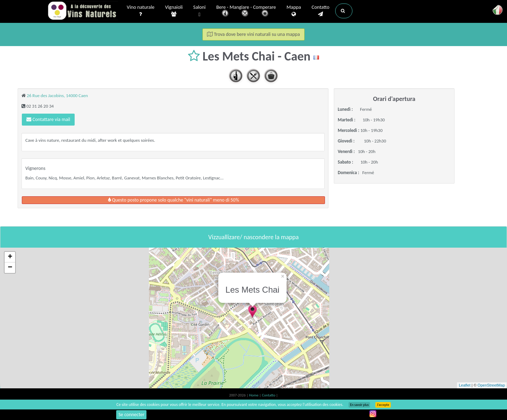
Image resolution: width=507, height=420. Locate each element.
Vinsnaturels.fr (83, 11)
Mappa (294, 11)
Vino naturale (141, 11)
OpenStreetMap (491, 385)
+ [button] (10, 257)
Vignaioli (174, 11)
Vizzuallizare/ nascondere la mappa (254, 237)
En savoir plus (359, 405)
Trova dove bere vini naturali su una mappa (253, 34)
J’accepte (383, 405)
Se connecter (131, 415)
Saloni (199, 11)
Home (254, 395)
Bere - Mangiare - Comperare (246, 11)
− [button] (10, 268)
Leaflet (465, 385)
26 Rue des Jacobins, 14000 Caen (57, 96)
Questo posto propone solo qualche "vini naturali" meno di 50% (174, 200)
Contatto (321, 11)
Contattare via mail (48, 119)
